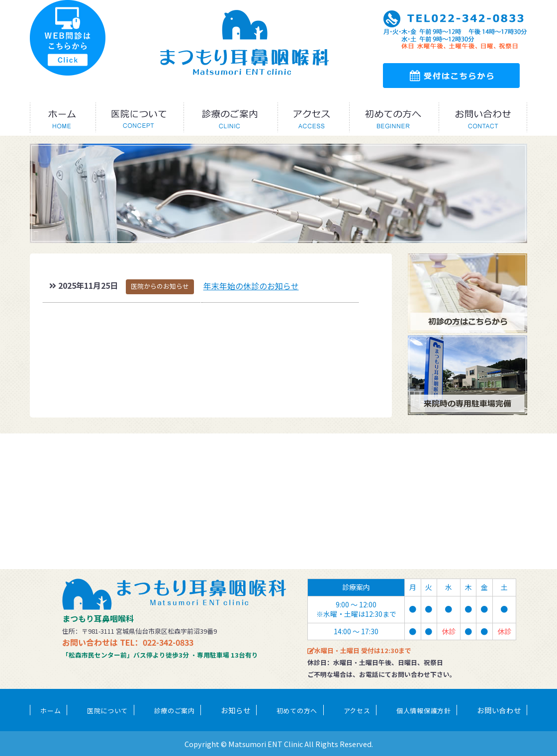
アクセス (357, 711)
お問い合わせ (499, 710)
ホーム (50, 711)
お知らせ (235, 710)
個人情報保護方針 (424, 711)
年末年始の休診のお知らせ (251, 286)
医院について (107, 711)
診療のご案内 (175, 711)
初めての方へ (297, 711)
